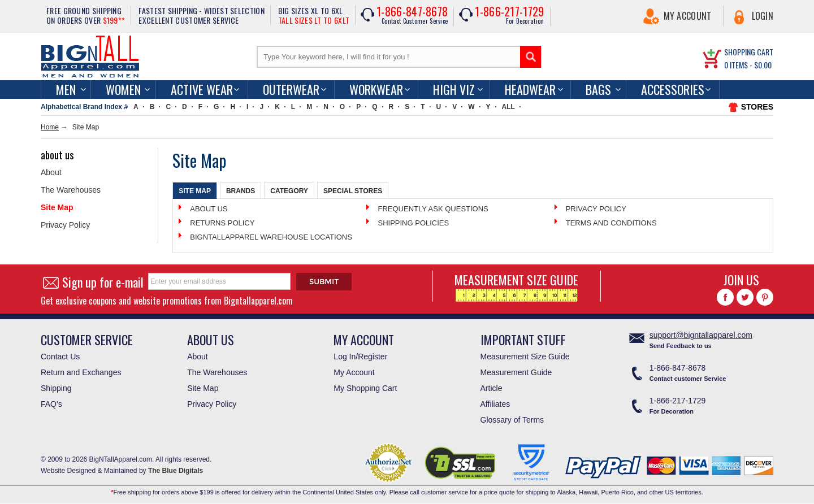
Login (763, 16)
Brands (241, 191)
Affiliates (495, 404)
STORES (757, 107)
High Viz (454, 89)
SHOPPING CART (749, 52)
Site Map (57, 207)
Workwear (376, 89)
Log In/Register (360, 357)
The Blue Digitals (176, 471)
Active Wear (202, 89)
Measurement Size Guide (525, 357)
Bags (598, 89)
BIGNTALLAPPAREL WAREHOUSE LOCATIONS (271, 237)
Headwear (530, 89)
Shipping (56, 388)
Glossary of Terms (512, 420)
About (51, 172)
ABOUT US (209, 209)
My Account (688, 16)
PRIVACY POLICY (596, 209)
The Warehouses (71, 190)
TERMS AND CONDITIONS (611, 223)
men (66, 89)
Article (492, 388)
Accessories (673, 89)
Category (289, 191)
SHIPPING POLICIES (413, 223)
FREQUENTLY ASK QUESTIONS (433, 209)
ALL (508, 107)
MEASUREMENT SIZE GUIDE (516, 286)
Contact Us (60, 357)
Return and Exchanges (81, 372)
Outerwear (291, 89)
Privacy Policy (65, 225)
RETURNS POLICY (222, 223)
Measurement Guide (516, 372)
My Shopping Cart (365, 388)
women (123, 89)
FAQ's (51, 404)
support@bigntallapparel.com (701, 335)
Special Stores (353, 191)
